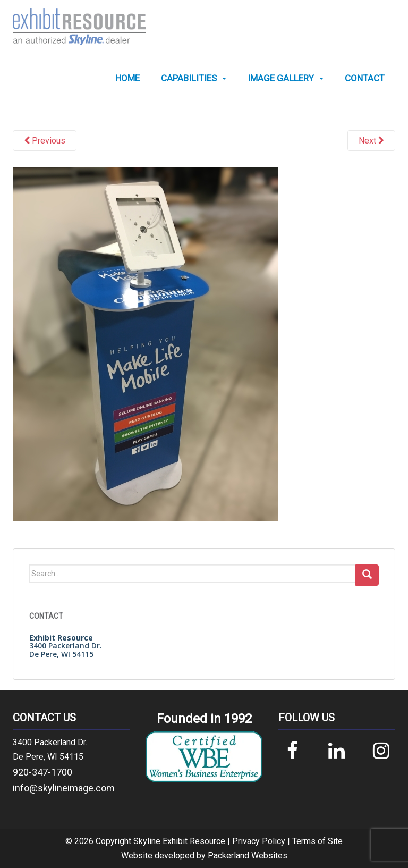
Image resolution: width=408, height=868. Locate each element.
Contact (365, 78)
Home (127, 78)
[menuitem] (127, 78)
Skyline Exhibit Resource (179, 841)
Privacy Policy (259, 841)
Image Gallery (281, 78)
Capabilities (189, 78)
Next (371, 141)
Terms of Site (317, 841)
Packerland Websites (248, 856)
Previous (45, 141)
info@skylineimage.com (64, 788)
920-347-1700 (42, 772)
